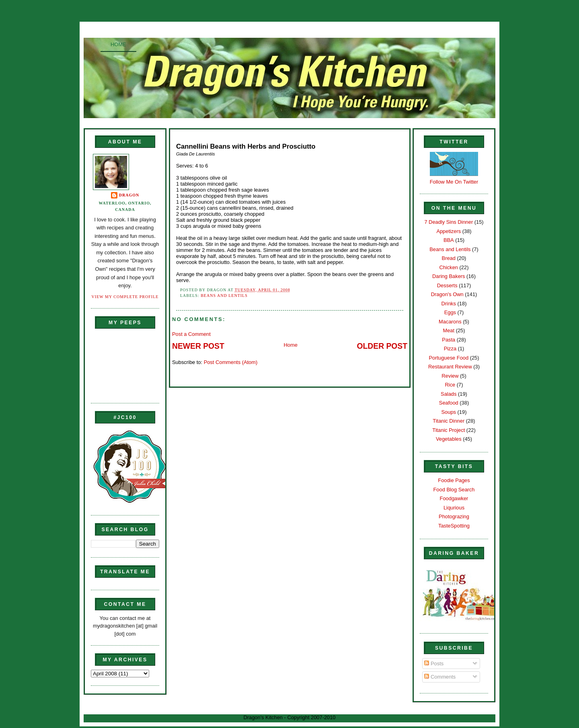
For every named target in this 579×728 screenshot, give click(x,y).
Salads (449, 394)
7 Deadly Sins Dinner (449, 222)
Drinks (449, 304)
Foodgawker (454, 498)
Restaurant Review (450, 367)
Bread (449, 258)
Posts (434, 664)
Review (450, 376)
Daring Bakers (449, 276)
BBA (449, 240)
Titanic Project (449, 430)
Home (118, 44)
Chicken (449, 267)
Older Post (382, 346)
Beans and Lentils (224, 295)
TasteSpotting (454, 526)
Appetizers (449, 231)
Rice (450, 385)
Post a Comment (191, 334)
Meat (449, 330)
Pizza (450, 349)
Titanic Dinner (449, 421)
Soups (449, 412)
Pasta (449, 340)
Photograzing (454, 516)
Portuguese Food (449, 358)
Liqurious (454, 508)
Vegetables (449, 439)
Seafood (449, 403)
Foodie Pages (454, 480)
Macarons (450, 322)
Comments (440, 677)
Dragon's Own (447, 294)
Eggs (450, 312)
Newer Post (198, 346)
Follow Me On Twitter (454, 182)
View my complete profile (125, 297)
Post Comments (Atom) (231, 362)
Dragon (129, 195)
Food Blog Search (454, 490)
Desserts (447, 285)
